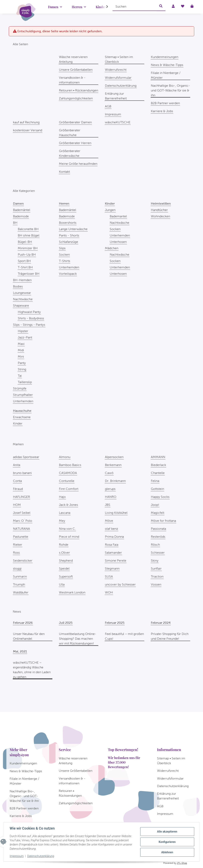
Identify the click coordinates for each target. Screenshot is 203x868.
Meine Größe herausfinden (78, 164)
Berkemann (113, 465)
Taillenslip (25, 382)
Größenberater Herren (75, 143)
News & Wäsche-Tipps (167, 65)
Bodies (18, 286)
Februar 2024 (161, 623)
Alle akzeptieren (167, 832)
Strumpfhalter (23, 395)
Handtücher (159, 210)
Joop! (155, 505)
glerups (110, 489)
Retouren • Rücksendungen (79, 90)
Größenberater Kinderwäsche (70, 153)
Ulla (62, 584)
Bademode (21, 216)
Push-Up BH (27, 255)
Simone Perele (116, 561)
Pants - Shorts (69, 235)
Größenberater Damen (75, 122)
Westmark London (72, 592)
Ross (16, 553)
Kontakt (64, 172)
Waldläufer (21, 592)
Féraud (18, 489)
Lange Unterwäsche (73, 229)
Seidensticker (23, 561)
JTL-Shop (182, 863)
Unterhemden (23, 401)
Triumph (19, 584)
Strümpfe (20, 388)
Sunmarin (20, 576)
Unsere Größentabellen (76, 70)
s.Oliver (64, 553)
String (22, 369)
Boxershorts (68, 223)
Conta (17, 481)
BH (15, 223)
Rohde (64, 545)
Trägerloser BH (29, 274)
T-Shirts (65, 261)
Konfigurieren (167, 842)
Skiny (155, 561)
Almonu (65, 457)
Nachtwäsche (23, 299)
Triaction (157, 576)
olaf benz (111, 529)
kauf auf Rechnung (26, 122)
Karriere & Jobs (162, 111)
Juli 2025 (66, 623)
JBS (108, 505)
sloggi (17, 568)
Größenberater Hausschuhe (70, 133)
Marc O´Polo (23, 521)
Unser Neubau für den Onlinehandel (29, 636)
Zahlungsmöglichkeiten (76, 98)
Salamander (113, 553)
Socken (64, 255)
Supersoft (66, 576)
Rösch (155, 545)
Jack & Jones (68, 505)
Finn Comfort (69, 489)
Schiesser (158, 553)
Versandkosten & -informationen (72, 80)
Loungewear (22, 293)
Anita (17, 465)
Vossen (156, 584)
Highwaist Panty (29, 312)
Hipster (23, 331)
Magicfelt (158, 513)
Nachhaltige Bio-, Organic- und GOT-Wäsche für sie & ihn (170, 90)
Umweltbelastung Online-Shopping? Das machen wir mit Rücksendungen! (78, 639)
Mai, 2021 (20, 651)
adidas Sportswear (26, 457)
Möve (109, 521)
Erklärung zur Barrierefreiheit (116, 96)
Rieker (18, 545)
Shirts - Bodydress (31, 318)
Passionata (158, 529)
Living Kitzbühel (116, 513)
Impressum (17, 856)
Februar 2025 (115, 623)
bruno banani (22, 473)
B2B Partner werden (165, 103)
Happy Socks (160, 497)
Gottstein (157, 489)
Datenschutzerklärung (41, 856)
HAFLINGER (21, 497)
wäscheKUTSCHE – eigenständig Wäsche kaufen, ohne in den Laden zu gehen (32, 670)
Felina (155, 481)
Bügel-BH (25, 242)
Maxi (21, 344)
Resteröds (158, 537)
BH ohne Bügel (29, 235)
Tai (20, 376)
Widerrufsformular (118, 78)
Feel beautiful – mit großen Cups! (124, 636)
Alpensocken (114, 457)
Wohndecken (160, 216)
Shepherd (66, 561)
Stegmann (112, 568)
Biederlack (158, 465)
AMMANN (158, 457)
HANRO (111, 497)
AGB (108, 106)
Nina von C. (67, 529)
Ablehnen (167, 852)
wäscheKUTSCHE (118, 122)
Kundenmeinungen (165, 57)
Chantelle (158, 473)
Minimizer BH (28, 248)
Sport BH (24, 261)
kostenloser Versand (28, 130)
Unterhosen (118, 242)
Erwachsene (22, 417)
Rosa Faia (112, 545)
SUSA (109, 576)
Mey (62, 521)
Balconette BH (28, 229)
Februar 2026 (23, 623)
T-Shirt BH (25, 267)
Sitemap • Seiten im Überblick (119, 59)
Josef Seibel (22, 513)
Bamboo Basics (70, 465)
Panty (22, 363)
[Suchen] (134, 6)
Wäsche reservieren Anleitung (73, 59)
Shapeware (21, 306)
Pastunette (21, 537)
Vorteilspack (68, 274)
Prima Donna (114, 537)
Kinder (18, 423)
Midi (21, 350)
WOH (109, 592)
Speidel (64, 568)
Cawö (109, 473)
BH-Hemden (22, 280)
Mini (21, 357)
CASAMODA (68, 473)
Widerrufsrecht (116, 70)
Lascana (65, 513)
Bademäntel (22, 210)
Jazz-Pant (25, 337)
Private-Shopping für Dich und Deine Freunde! (170, 636)
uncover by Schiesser (120, 584)
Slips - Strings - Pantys (29, 325)
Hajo (62, 497)
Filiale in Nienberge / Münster (166, 75)
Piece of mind (69, 537)
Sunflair (156, 568)
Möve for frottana (163, 521)
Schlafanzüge (69, 242)
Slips (62, 248)
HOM (17, 505)
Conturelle (67, 481)
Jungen (110, 210)
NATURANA (21, 529)
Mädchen (112, 248)
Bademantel (118, 216)
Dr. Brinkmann (115, 481)
